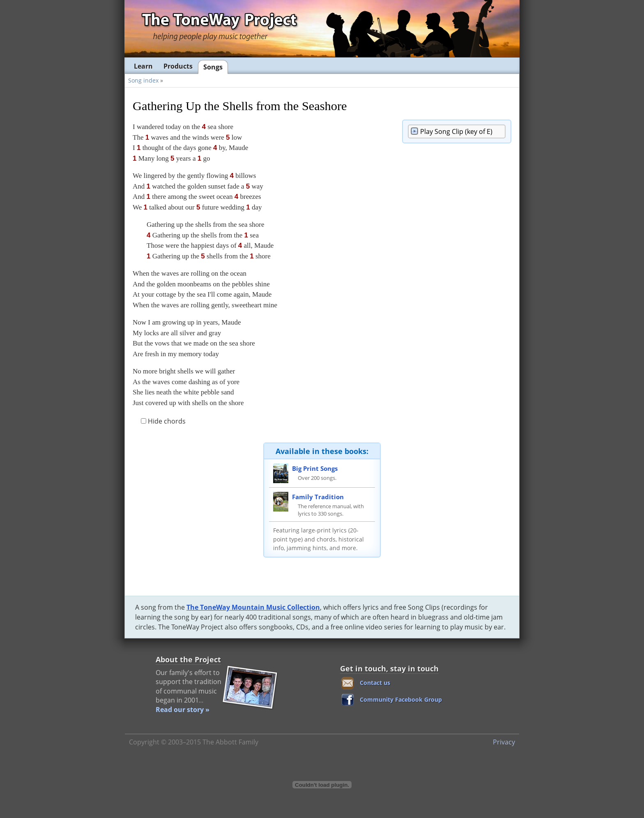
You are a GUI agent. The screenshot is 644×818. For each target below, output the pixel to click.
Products (178, 66)
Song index (143, 80)
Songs (213, 67)
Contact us (375, 683)
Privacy (504, 742)
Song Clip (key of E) (456, 131)
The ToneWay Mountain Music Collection (253, 607)
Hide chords (163, 421)
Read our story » (183, 710)
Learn (143, 66)
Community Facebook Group (401, 699)
